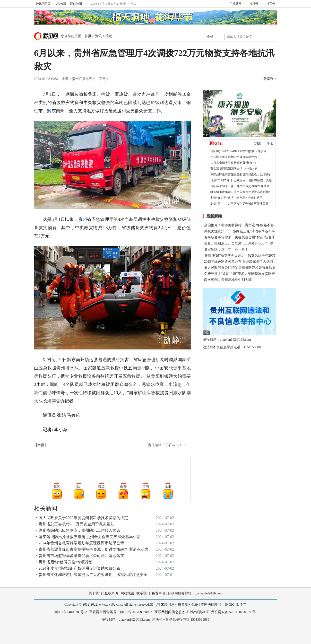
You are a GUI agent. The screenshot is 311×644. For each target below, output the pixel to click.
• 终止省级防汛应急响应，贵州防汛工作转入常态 (78, 530)
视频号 (252, 4)
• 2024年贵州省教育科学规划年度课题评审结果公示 (80, 543)
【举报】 (41, 445)
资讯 (98, 36)
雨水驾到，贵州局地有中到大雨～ (230, 280)
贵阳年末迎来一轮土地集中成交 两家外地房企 (240, 186)
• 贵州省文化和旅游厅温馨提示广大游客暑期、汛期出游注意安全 (92, 575)
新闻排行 (216, 143)
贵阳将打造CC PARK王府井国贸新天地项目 (238, 151)
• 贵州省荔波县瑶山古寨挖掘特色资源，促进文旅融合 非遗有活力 (92, 549)
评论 (270, 143)
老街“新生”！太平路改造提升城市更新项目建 (239, 204)
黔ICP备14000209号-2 (71, 612)
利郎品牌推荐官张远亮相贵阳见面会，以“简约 (240, 174)
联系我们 (143, 593)
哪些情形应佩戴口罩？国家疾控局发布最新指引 (241, 192)
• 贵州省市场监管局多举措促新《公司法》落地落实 (80, 556)
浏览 (258, 143)
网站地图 (76, 4)
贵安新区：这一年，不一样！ (226, 249)
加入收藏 (60, 4)
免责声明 (158, 593)
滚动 (109, 36)
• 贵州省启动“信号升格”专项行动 (64, 562)
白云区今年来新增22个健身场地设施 (234, 157)
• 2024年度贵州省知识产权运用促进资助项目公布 (78, 568)
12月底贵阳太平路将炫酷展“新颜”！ (234, 163)
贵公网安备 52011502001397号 (234, 612)
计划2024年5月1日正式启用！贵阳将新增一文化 (241, 180)
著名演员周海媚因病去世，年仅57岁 (234, 169)
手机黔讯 (234, 4)
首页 (88, 36)
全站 (210, 37)
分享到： (270, 79)
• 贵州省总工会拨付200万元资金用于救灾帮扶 (75, 524)
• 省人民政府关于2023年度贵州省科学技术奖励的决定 (82, 518)
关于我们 (95, 593)
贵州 (83, 219)
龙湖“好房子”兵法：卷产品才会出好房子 (237, 198)
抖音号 (269, 4)
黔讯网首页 (43, 4)
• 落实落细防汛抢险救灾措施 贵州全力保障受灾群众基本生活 (88, 537)
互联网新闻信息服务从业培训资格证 (182, 612)
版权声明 (111, 593)
